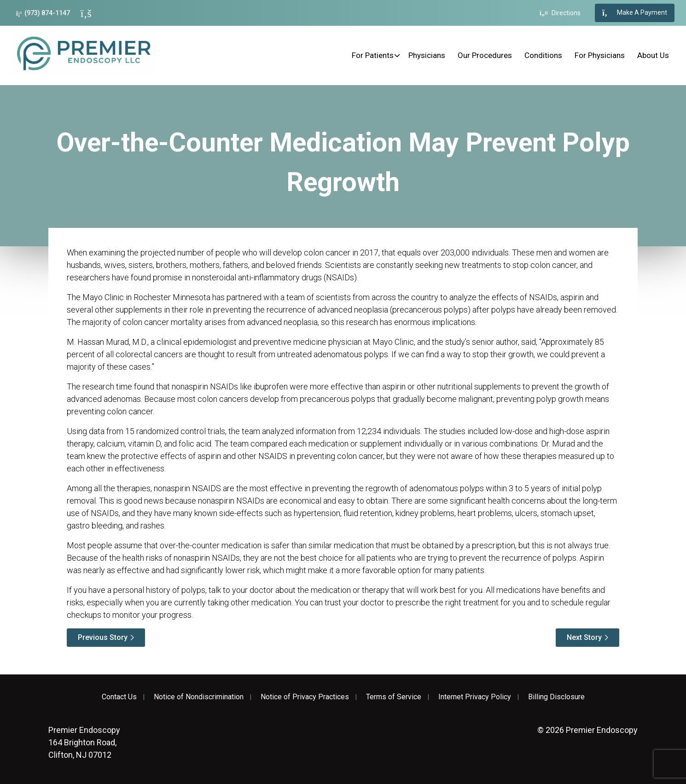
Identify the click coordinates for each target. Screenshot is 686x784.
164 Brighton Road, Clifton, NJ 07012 (84, 742)
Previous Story (103, 637)
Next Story (584, 637)
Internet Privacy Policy (475, 697)
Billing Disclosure (556, 697)
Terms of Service (394, 697)
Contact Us (119, 697)
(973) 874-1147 (43, 13)
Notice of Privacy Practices (305, 697)
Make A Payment (635, 13)
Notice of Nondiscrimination (199, 697)
